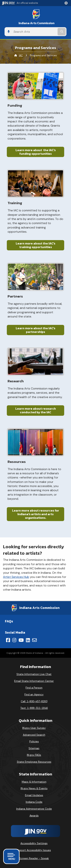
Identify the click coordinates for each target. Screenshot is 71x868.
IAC (21, 55)
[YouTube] (21, 640)
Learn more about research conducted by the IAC (36, 410)
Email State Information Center (34, 681)
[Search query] (34, 32)
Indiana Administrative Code (34, 809)
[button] (67, 3)
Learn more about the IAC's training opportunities (35, 245)
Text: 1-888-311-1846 (34, 708)
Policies (34, 741)
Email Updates (34, 795)
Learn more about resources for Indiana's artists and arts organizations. (36, 514)
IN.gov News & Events (34, 788)
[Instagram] (14, 640)
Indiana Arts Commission (37, 23)
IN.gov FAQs (34, 755)
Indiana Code (34, 802)
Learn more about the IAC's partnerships (35, 330)
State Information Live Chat (34, 674)
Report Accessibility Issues (34, 850)
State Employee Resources (34, 762)
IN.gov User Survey (34, 728)
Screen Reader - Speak (34, 858)
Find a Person (34, 688)
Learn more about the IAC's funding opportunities (36, 152)
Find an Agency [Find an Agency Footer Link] (34, 694)
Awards (34, 816)
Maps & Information (34, 782)
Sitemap (34, 748)
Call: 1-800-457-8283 (34, 701)
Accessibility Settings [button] (34, 843)
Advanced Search (34, 735)
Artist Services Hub (16, 577)
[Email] (34, 640)
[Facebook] (8, 640)
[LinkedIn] (28, 640)
